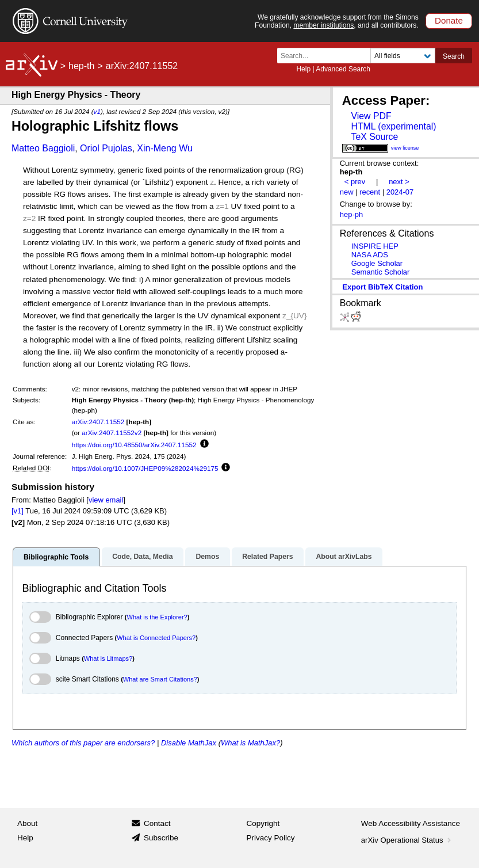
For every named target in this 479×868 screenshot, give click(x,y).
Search (454, 56)
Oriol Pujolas (106, 148)
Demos (207, 557)
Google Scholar (377, 263)
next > (399, 182)
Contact (157, 823)
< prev (355, 182)
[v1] (18, 511)
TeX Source (374, 137)
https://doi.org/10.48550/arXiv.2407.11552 (134, 445)
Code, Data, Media (142, 557)
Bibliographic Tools (56, 557)
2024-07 (400, 192)
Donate (449, 20)
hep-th (81, 66)
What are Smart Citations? (160, 679)
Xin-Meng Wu (165, 148)
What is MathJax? (250, 743)
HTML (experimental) (393, 126)
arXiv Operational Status (407, 840)
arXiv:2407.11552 (98, 422)
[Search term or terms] (327, 56)
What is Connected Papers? (156, 638)
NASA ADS (370, 255)
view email (106, 500)
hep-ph (351, 214)
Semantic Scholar (381, 272)
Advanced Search (343, 69)
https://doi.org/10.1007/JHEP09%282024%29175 (145, 468)
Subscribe (161, 838)
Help (303, 69)
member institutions (323, 25)
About (27, 823)
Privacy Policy (271, 838)
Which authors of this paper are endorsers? (83, 743)
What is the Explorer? (157, 617)
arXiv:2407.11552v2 (112, 433)
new (347, 192)
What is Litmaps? (108, 658)
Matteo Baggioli (43, 148)
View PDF (371, 116)
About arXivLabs (344, 557)
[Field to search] (403, 56)
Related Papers (267, 557)
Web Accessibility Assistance (411, 823)
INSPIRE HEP (375, 246)
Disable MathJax (189, 743)
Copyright (263, 823)
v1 (97, 111)
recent (370, 192)
